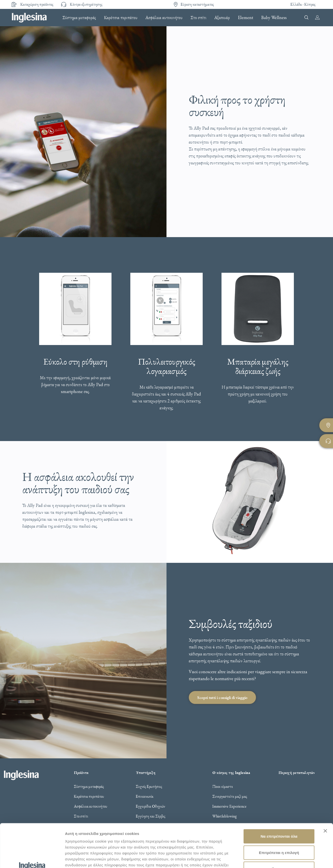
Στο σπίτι (198, 18)
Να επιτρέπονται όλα (279, 796)
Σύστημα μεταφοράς (79, 18)
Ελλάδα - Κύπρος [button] (303, 4)
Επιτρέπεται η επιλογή (279, 812)
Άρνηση (279, 828)
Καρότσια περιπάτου (121, 18)
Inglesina (29, 18)
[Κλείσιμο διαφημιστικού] (325, 790)
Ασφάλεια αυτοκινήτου (164, 18)
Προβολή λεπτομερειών (86, 858)
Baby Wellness (274, 18)
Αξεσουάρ (222, 18)
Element (246, 18)
